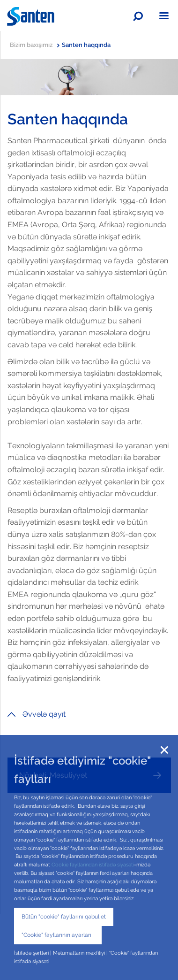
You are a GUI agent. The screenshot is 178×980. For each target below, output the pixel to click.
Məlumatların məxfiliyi (79, 953)
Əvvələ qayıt (37, 714)
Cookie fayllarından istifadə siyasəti (93, 865)
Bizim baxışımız (35, 45)
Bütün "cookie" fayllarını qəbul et (64, 917)
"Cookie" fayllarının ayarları (58, 935)
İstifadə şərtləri (32, 953)
